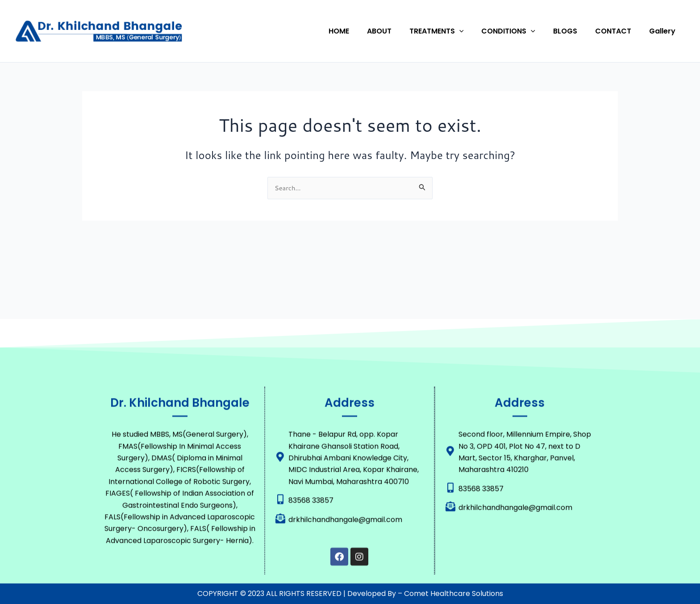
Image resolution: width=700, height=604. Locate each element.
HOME (362, 31)
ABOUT (399, 31)
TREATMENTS (453, 31)
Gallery (664, 31)
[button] (475, 31)
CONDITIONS (521, 31)
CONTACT (619, 31)
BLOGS (574, 31)
